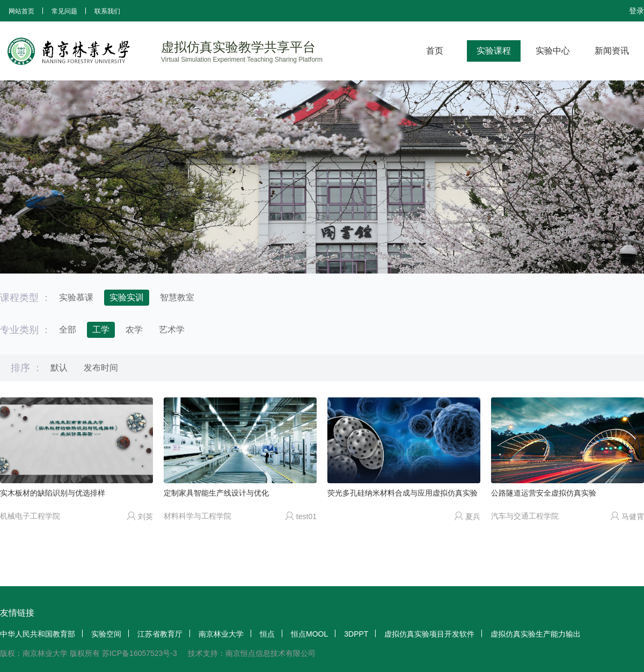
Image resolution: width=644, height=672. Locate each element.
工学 (101, 330)
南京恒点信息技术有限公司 (270, 653)
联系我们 (107, 11)
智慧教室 (177, 297)
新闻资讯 (612, 51)
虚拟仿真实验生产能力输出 (536, 634)
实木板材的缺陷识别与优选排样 (53, 493)
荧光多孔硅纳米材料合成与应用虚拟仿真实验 (402, 493)
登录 (636, 11)
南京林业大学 (221, 634)
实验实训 (127, 297)
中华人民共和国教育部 (38, 634)
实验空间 (106, 634)
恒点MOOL (309, 634)
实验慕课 (76, 297)
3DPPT (356, 634)
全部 (68, 330)
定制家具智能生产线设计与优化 (216, 493)
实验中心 (553, 51)
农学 (134, 330)
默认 (59, 368)
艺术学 (172, 330)
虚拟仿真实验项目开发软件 (429, 634)
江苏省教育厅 (160, 634)
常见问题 (64, 11)
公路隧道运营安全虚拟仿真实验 (544, 493)
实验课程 (494, 51)
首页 (435, 51)
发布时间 (101, 368)
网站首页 (21, 11)
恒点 (267, 634)
